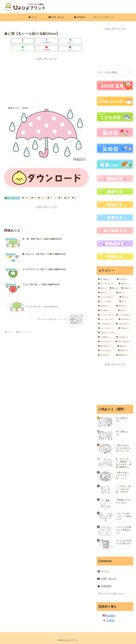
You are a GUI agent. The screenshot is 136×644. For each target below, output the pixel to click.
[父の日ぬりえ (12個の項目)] (124, 337)
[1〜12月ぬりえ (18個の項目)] (106, 324)
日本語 (110, 620)
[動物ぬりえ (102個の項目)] (125, 284)
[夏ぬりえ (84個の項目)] (114, 288)
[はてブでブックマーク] (39, 41)
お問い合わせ (107, 579)
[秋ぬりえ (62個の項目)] (106, 293)
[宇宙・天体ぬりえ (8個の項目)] (124, 342)
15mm (26, 191)
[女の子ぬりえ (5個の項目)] (106, 355)
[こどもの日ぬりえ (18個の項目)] (124, 315)
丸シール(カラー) (12, 191)
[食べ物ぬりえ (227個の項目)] (106, 279)
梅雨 (67, 191)
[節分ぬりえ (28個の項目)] (124, 306)
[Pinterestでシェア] (68, 41)
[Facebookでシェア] (25, 41)
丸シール (52, 191)
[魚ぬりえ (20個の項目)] (125, 311)
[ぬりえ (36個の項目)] (126, 302)
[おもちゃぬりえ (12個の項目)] (105, 342)
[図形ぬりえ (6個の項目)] (124, 346)
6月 (34, 191)
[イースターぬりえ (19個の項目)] (106, 315)
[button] (82, 41)
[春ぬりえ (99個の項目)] (102, 288)
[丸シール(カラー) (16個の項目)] (107, 328)
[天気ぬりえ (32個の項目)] (106, 306)
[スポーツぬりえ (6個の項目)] (107, 351)
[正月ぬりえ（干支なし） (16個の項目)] (115, 333)
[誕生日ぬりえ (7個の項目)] (106, 346)
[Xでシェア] (11, 41)
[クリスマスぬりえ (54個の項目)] (107, 297)
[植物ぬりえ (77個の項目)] (127, 288)
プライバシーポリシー (110, 594)
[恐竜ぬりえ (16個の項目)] (125, 328)
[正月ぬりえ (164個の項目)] (124, 279)
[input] (115, 72)
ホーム (103, 571)
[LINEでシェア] (54, 41)
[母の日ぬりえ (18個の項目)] (125, 319)
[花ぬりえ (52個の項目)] (126, 297)
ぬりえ (42, 191)
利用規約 (104, 586)
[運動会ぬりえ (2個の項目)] (124, 355)
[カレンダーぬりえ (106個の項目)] (107, 284)
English (111, 615)
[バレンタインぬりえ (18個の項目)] (107, 319)
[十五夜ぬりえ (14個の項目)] (106, 337)
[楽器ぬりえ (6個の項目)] (125, 351)
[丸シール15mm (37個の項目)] (107, 302)
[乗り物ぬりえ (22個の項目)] (107, 311)
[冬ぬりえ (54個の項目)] (124, 293)
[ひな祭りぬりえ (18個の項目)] (124, 324)
